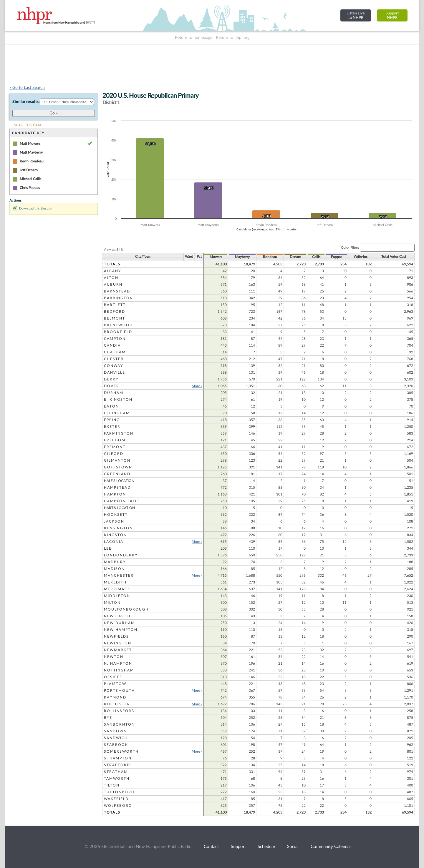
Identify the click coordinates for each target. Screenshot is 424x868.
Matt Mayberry (31, 152)
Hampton (115, 494)
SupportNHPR (392, 15)
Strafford (117, 765)
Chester (114, 359)
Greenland (117, 474)
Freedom (115, 440)
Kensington (118, 528)
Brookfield (118, 332)
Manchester (119, 576)
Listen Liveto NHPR (356, 15)
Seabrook (116, 745)
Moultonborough (126, 609)
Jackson (114, 521)
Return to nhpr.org (233, 38)
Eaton (111, 406)
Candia (112, 345)
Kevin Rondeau (32, 161)
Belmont (115, 318)
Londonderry (121, 555)
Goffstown (118, 467)
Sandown (115, 731)
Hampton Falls (122, 501)
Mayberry (242, 257)
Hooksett (116, 515)
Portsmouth (119, 691)
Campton (115, 339)
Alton (111, 278)
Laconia (114, 542)
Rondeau (270, 257)
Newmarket (118, 650)
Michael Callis (30, 179)
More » (197, 386)
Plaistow (115, 684)
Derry (111, 379)
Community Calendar (331, 847)
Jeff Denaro (29, 170)
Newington (118, 643)
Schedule (266, 847)
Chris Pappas (30, 188)
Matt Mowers (30, 144)
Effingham (117, 413)
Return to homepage (194, 38)
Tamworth (117, 779)
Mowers (216, 257)
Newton (114, 657)
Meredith (115, 582)
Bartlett (115, 305)
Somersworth (121, 751)
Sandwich (116, 738)
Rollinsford (119, 711)
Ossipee (113, 677)
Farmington (119, 433)
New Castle (118, 616)
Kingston (115, 535)
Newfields (116, 636)
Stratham (116, 772)
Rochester (117, 704)
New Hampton (121, 630)
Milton (112, 603)
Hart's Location (119, 508)
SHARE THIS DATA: (28, 125)
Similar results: (26, 102)
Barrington (119, 298)
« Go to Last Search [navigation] (27, 88)
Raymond (115, 697)
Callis (316, 257)
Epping (112, 420)
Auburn (113, 285)
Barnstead (117, 291)
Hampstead (117, 488)
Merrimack (117, 589)
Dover (112, 386)
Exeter (112, 427)
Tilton (112, 785)
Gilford (114, 454)
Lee (108, 548)
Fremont (115, 447)
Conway (114, 366)
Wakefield (116, 799)
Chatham (115, 352)
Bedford (115, 312)
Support (238, 847)
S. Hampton (118, 758)
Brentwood (118, 325)
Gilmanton (117, 460)
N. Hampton (118, 664)
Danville (115, 373)
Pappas (337, 257)
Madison (114, 569)
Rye (108, 718)
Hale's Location (119, 481)
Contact (211, 847)
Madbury (115, 562)
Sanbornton (119, 724)
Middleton (117, 596)
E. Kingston (118, 400)
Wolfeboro (118, 806)
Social (293, 847)
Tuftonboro (119, 792)
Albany (112, 271)
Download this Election (32, 208)
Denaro (295, 257)
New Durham (119, 623)
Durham (114, 393)
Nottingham (119, 670)
